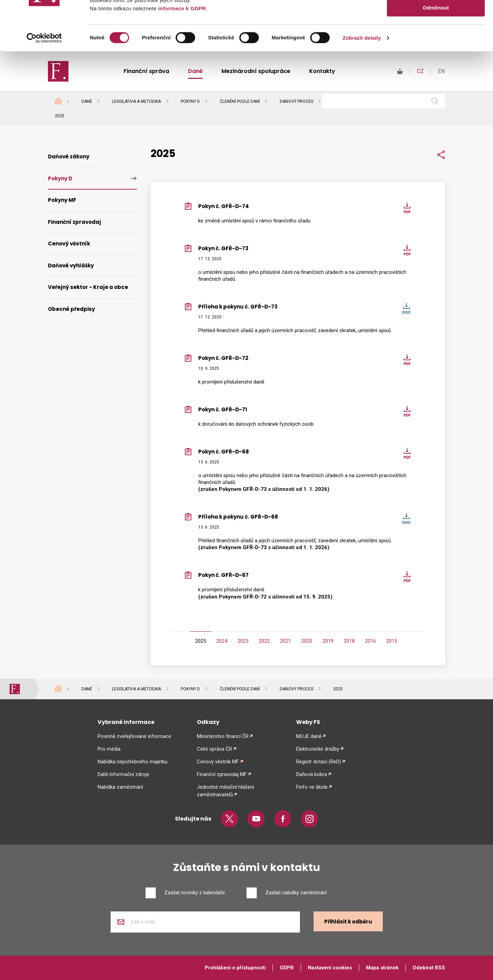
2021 (286, 641)
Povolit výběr (436, 37)
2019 (328, 641)
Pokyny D (190, 101)
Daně (87, 101)
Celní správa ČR (214, 749)
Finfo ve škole (312, 787)
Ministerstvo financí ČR (223, 736)
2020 (307, 641)
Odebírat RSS (429, 968)
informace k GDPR (181, 58)
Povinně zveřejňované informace (134, 736)
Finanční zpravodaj (74, 222)
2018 (349, 641)
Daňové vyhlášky (71, 265)
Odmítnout (436, 57)
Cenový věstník (69, 244)
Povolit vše (436, 17)
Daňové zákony (69, 156)
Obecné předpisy (71, 309)
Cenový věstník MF (218, 762)
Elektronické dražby (318, 749)
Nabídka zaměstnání (120, 787)
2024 (222, 641)
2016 (370, 641)
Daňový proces (296, 101)
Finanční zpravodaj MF (222, 774)
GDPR (287, 968)
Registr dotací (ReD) (319, 762)
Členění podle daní (240, 101)
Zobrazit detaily (362, 87)
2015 (392, 641)
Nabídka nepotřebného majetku (132, 762)
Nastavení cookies (330, 968)
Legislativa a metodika (136, 101)
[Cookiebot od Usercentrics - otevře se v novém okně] (44, 87)
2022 (264, 641)
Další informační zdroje (123, 774)
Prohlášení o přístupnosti (235, 968)
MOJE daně (309, 736)
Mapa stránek (382, 968)
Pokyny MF (62, 200)
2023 (243, 641)
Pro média (109, 749)
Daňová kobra (312, 774)
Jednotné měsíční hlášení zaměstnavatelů (225, 791)
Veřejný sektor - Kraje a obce (88, 287)
